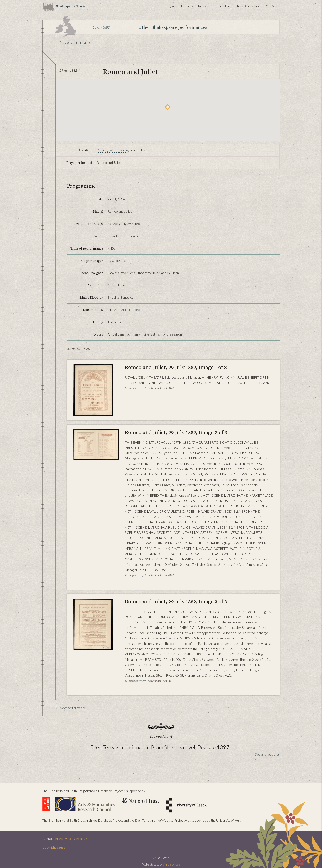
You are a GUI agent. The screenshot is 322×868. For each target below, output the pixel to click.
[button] (168, 107)
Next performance (73, 708)
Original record (130, 310)
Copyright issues (54, 847)
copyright (141, 388)
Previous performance (75, 42)
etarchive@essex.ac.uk (71, 839)
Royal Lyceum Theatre (112, 150)
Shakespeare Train (71, 6)
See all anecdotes (267, 754)
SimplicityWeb (172, 865)
